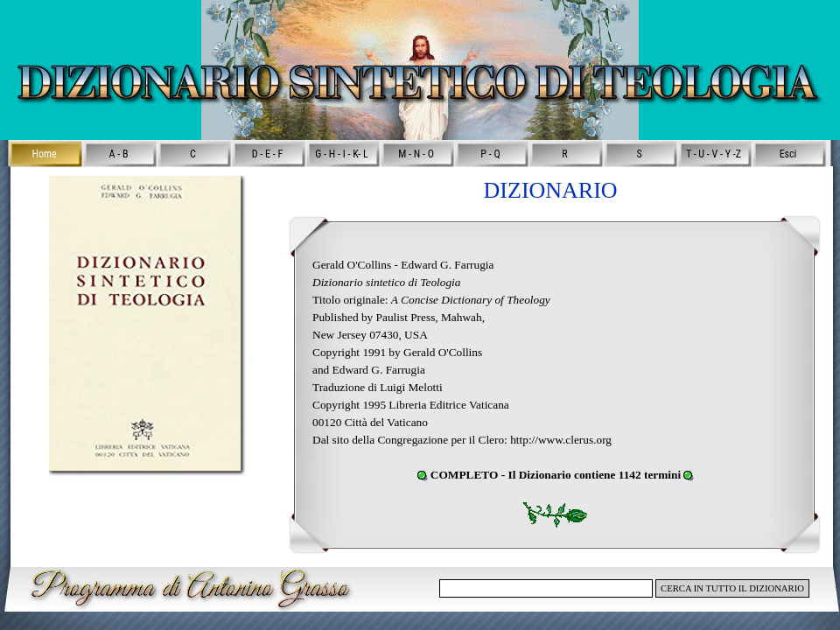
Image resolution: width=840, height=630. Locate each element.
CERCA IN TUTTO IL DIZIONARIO (732, 588)
